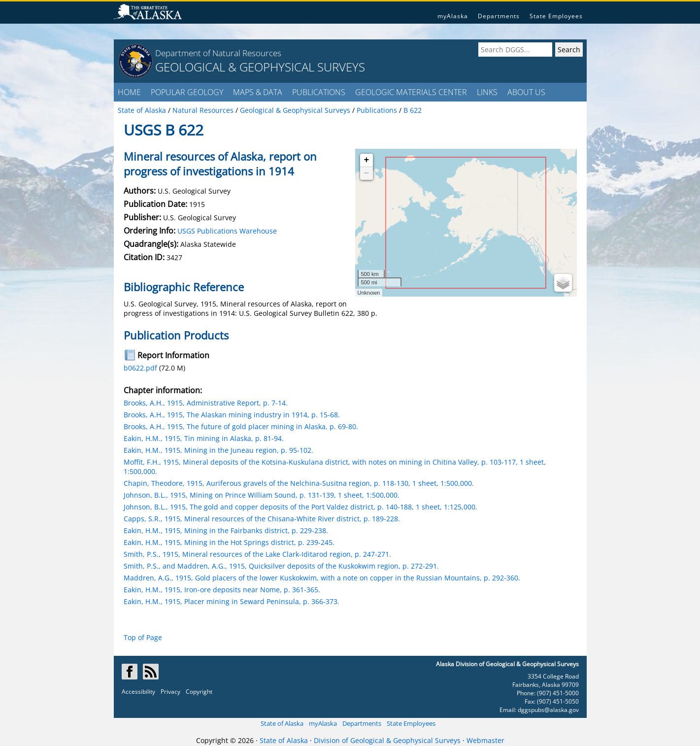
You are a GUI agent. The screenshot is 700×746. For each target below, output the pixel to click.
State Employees (556, 16)
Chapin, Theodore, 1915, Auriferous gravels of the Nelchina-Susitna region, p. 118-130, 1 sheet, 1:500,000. (299, 483)
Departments (499, 16)
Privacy (170, 692)
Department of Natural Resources (218, 53)
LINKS (487, 92)
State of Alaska (282, 723)
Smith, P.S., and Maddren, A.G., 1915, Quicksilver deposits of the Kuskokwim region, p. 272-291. (281, 566)
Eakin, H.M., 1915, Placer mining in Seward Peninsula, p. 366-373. (232, 601)
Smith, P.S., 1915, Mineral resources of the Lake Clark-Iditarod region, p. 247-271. (257, 554)
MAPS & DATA (258, 92)
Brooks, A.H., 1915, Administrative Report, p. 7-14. (206, 403)
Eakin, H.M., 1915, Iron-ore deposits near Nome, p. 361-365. (222, 590)
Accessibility (138, 692)
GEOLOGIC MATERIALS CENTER (411, 92)
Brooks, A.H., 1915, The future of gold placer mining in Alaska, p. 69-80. (241, 426)
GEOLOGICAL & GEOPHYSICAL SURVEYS (260, 67)
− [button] (367, 173)
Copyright (199, 692)
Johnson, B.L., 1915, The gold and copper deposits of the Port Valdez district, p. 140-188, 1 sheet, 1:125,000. (300, 507)
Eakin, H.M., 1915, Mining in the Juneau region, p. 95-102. (218, 450)
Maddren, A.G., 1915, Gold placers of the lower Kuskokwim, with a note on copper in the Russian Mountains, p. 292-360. (322, 578)
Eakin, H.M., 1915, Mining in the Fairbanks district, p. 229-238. (226, 530)
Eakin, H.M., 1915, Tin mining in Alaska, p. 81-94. (204, 438)
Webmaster (485, 740)
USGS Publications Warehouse (227, 231)
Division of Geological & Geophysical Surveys (387, 740)
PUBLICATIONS (319, 92)
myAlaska (453, 16)
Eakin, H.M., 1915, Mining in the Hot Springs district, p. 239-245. (229, 542)
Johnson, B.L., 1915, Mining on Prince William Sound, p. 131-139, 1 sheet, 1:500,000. (262, 495)
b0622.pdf (140, 368)
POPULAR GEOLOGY (187, 92)
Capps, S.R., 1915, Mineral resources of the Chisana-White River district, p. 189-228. (262, 519)
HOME (129, 92)
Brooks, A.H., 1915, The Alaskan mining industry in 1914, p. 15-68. (232, 415)
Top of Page (143, 637)
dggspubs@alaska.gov (548, 710)
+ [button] (367, 160)
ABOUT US (526, 92)
